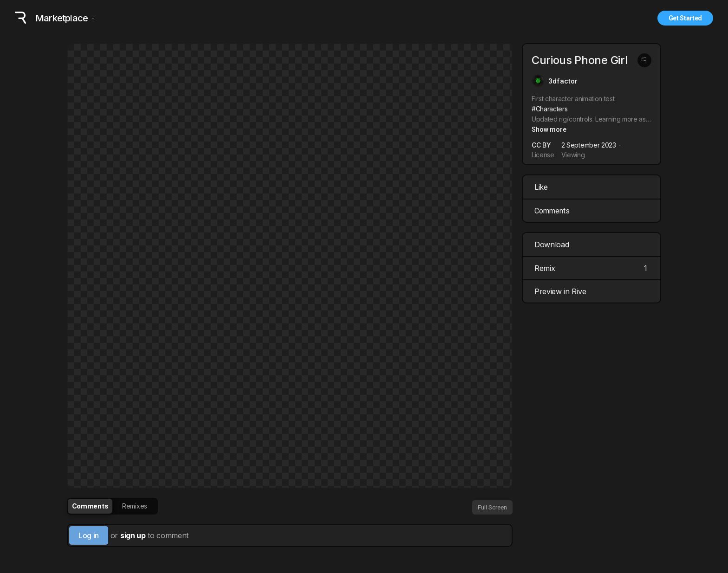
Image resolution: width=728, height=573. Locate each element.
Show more (549, 129)
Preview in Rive (593, 291)
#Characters (549, 109)
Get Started (685, 18)
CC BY (541, 145)
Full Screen (492, 507)
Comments (552, 211)
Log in (89, 535)
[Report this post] (644, 60)
